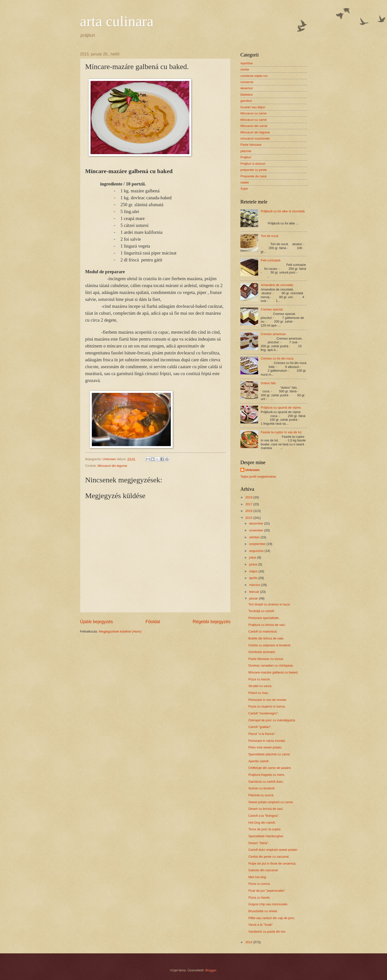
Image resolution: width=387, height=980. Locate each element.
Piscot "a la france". (262, 734)
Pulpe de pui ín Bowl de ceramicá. (272, 863)
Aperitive (247, 63)
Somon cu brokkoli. (262, 788)
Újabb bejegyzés (96, 622)
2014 (249, 942)
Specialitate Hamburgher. (266, 836)
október (255, 537)
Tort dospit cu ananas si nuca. (269, 604)
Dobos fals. (269, 383)
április (254, 578)
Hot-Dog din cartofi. (262, 823)
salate (245, 182)
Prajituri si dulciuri (253, 164)
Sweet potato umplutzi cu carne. (271, 802)
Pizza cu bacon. (260, 679)
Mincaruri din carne (254, 126)
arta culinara (117, 21)
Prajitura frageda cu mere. (267, 775)
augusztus (257, 551)
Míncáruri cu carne (254, 120)
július (253, 557)
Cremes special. (272, 309)
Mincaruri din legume (113, 466)
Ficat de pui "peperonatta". (267, 891)
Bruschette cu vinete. (263, 911)
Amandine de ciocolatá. (277, 285)
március (255, 585)
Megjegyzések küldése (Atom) (120, 631)
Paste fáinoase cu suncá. (266, 659)
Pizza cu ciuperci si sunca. (267, 706)
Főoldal (153, 622)
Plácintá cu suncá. (261, 795)
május (254, 571)
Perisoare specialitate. (264, 618)
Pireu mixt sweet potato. (265, 747)
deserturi (247, 88)
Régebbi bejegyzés (212, 622)
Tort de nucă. (270, 236)
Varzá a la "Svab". (261, 925)
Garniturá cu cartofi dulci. (266, 782)
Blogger (211, 970)
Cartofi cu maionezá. (263, 631)
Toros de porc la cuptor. (265, 829)
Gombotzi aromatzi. (262, 652)
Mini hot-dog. (257, 877)
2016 (249, 511)
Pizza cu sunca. (259, 884)
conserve (247, 82)
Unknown (252, 470)
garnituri (246, 101)
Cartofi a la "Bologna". (264, 816)
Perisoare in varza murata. (267, 741)
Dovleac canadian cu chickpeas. (271, 665)
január (254, 598)
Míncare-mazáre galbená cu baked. (273, 672)
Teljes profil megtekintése (258, 477)
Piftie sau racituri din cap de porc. (272, 918)
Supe (244, 189)
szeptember (258, 544)
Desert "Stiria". (259, 843)
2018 (249, 497)
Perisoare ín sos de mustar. (268, 700)
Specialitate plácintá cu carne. (269, 754)
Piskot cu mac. (259, 693)
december (257, 523)
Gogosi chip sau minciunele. (268, 904)
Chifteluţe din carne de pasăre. (270, 768)
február (254, 592)
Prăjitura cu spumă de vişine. (281, 408)
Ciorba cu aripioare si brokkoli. (270, 645)
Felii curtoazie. (271, 260)
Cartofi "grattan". (260, 727)
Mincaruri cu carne (253, 113)
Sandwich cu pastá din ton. (267, 932)
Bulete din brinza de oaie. (266, 638)
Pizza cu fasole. (259, 898)
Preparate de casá (253, 176)
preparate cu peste (254, 170)
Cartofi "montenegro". (263, 713)
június (254, 564)
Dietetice (247, 95)
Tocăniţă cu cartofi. (261, 611)
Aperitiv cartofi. (259, 761)
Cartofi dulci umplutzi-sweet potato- (273, 850)
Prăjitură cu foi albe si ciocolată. (283, 211)
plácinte (246, 151)
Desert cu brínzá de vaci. (266, 809)
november (257, 530)
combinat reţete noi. (254, 76)
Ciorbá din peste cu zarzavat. (269, 857)
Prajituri (246, 157)
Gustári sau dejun (253, 107)
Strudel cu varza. (260, 686)
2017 (249, 504)
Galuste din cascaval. (263, 870)
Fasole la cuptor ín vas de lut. (281, 432)
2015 (249, 518)
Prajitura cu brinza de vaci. (267, 625)
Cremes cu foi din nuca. (277, 358)
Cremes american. (274, 334)
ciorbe (245, 69)
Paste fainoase (251, 145)
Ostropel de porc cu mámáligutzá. (272, 720)
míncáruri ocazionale (255, 138)
